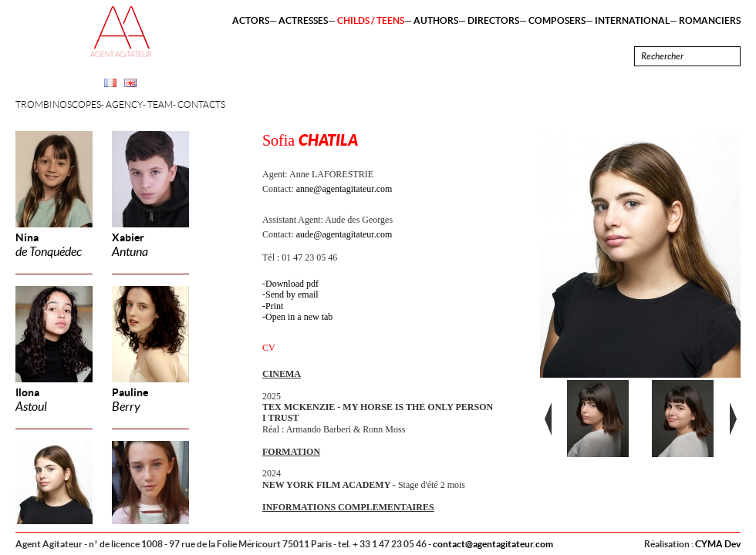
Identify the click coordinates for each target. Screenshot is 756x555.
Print (274, 306)
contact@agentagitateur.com (493, 544)
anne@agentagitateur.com (344, 189)
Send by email (292, 294)
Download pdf (292, 284)
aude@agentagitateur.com (344, 234)
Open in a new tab (299, 317)
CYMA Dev (718, 544)
